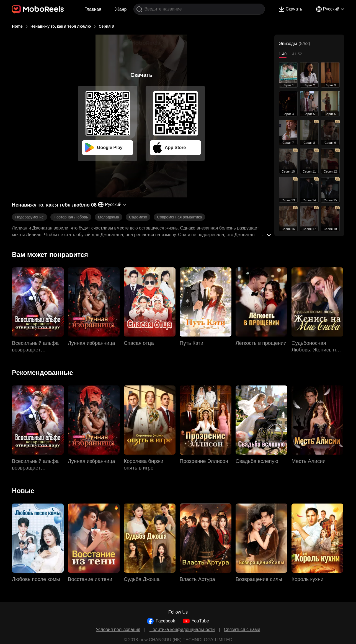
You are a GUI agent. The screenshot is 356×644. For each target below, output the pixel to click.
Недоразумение (29, 217)
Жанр (121, 9)
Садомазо (138, 217)
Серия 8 (106, 26)
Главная (93, 9)
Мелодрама (109, 217)
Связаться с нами (242, 629)
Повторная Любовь (71, 217)
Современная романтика (179, 217)
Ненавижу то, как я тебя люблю (61, 26)
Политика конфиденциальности (182, 629)
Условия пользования (118, 629)
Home (17, 26)
